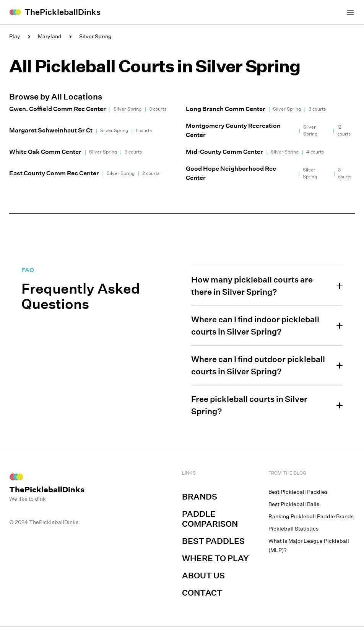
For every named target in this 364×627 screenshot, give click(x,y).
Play (15, 36)
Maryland (50, 36)
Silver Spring (95, 36)
